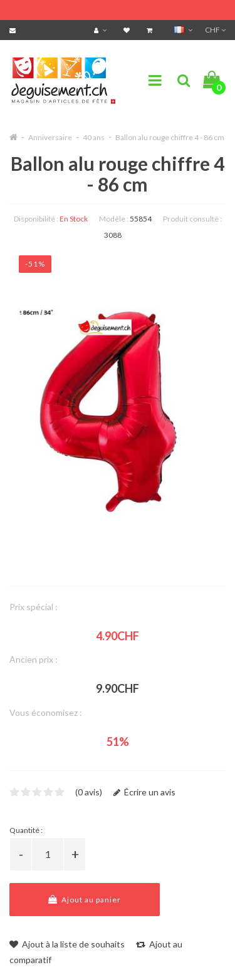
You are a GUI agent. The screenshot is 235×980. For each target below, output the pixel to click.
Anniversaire (50, 137)
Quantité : (26, 830)
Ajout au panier (85, 900)
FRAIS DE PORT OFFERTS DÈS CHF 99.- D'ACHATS (123, 8)
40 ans (94, 137)
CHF (215, 30)
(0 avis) (89, 792)
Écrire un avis (144, 792)
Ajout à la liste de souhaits (67, 944)
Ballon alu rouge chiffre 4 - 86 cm (170, 137)
